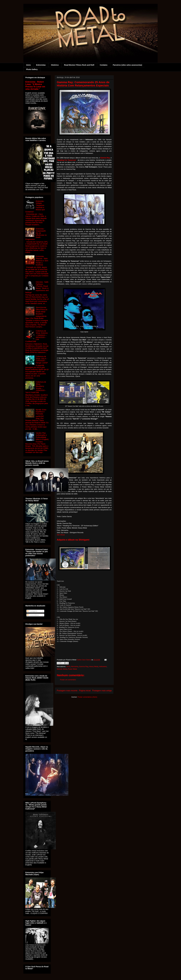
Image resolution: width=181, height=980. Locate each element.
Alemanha (74, 666)
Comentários (33, 615)
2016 (68, 666)
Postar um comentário (68, 680)
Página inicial (85, 691)
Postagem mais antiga (102, 691)
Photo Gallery (32, 69)
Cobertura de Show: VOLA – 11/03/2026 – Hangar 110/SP (42, 360)
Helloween (103, 666)
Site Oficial (61, 535)
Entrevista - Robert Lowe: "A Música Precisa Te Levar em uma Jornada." (35, 85)
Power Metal (72, 669)
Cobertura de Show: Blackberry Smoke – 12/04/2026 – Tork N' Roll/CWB (36, 387)
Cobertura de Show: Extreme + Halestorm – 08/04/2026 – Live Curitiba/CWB (37, 336)
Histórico (55, 65)
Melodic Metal (62, 669)
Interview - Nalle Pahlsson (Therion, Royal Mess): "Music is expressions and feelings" (37, 287)
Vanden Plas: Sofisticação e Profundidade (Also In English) (42, 436)
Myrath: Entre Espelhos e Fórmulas (41, 412)
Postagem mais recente (67, 691)
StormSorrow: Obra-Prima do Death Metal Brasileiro (42, 311)
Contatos (104, 65)
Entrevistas (41, 65)
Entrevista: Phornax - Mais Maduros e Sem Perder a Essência (42, 261)
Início (28, 65)
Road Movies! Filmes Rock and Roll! (79, 65)
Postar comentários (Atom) (87, 697)
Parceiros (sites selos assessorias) (128, 65)
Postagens (32, 611)
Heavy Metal (94, 666)
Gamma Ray (84, 666)
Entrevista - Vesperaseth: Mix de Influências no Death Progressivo (36, 234)
